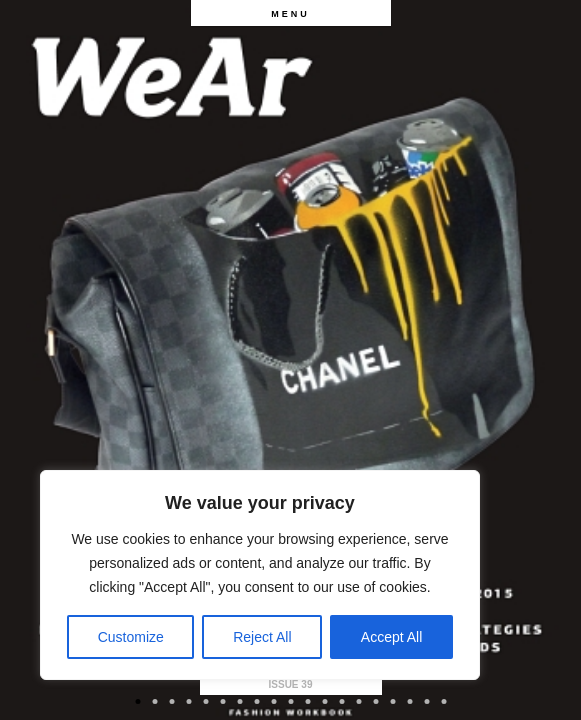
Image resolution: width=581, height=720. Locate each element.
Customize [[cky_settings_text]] (131, 637)
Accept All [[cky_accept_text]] (391, 637)
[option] (290, 360)
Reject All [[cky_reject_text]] (262, 637)
